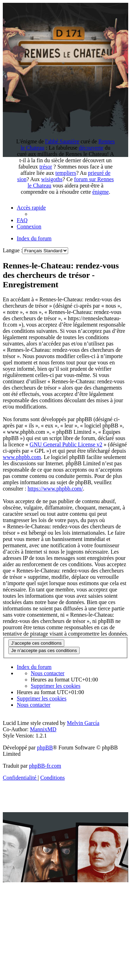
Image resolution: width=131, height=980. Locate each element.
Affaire (109, 961)
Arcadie (61, 954)
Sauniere (56, 923)
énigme (100, 192)
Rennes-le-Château (70, 904)
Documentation (69, 942)
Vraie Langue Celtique (67, 973)
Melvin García (83, 723)
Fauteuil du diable (63, 910)
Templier (80, 961)
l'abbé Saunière (62, 141)
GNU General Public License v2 (66, 444)
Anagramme (27, 942)
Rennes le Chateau (82, 891)
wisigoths (52, 179)
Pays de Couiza (33, 891)
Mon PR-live (70, 967)
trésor (46, 167)
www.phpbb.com (22, 457)
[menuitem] (22, 220)
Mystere (21, 961)
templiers (66, 173)
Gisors (71, 948)
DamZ (69, 916)
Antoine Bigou (97, 954)
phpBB (45, 748)
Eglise (100, 910)
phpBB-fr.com (45, 766)
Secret (45, 929)
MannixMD (43, 729)
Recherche (99, 916)
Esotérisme (108, 967)
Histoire (50, 961)
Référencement (34, 916)
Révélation (29, 954)
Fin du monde (105, 948)
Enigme (27, 923)
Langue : (13, 250)
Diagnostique (78, 929)
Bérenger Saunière (81, 935)
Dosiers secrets (28, 967)
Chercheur (41, 948)
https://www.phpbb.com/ (55, 489)
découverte (91, 148)
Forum (84, 923)
